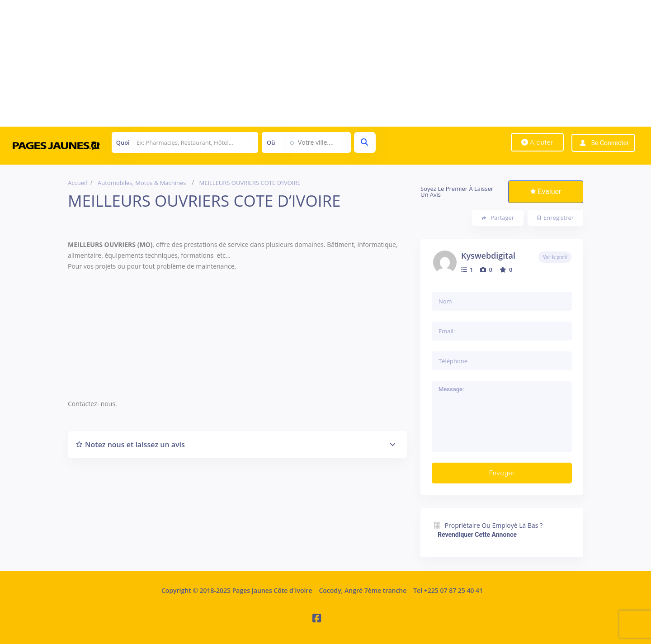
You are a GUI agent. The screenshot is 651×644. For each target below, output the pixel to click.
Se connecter (610, 143)
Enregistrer (556, 218)
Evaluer (546, 192)
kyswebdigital (488, 256)
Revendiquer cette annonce (477, 535)
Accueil (78, 183)
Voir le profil (555, 257)
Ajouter (537, 142)
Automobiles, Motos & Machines (142, 183)
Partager (498, 218)
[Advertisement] (271, 63)
